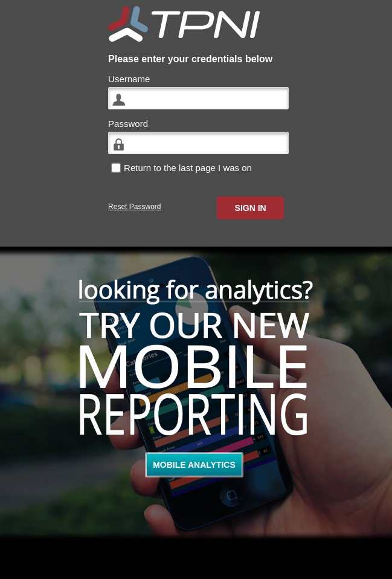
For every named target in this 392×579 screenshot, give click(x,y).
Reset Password (134, 207)
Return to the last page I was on (188, 168)
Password (128, 124)
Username (129, 79)
